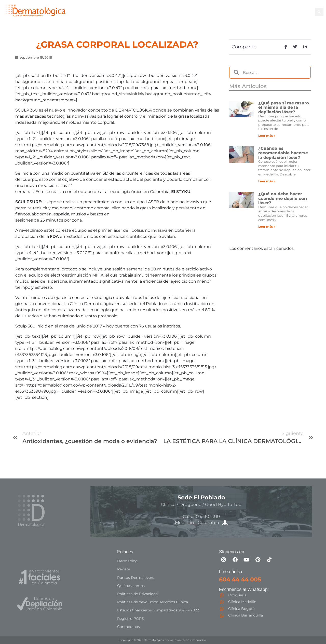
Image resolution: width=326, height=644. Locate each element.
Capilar (293, 9)
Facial (235, 9)
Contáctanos (128, 626)
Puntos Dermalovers (136, 577)
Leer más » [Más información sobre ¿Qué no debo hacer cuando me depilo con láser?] (267, 227)
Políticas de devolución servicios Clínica (153, 602)
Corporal (216, 9)
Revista (124, 569)
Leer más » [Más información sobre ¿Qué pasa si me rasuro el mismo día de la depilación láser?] (267, 136)
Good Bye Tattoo (264, 9)
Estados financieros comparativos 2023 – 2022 (158, 610)
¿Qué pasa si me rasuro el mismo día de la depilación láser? (284, 107)
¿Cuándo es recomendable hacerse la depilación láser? (283, 153)
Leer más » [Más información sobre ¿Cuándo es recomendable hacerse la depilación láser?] (267, 181)
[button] (319, 12)
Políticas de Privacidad (137, 594)
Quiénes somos (131, 585)
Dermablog (127, 561)
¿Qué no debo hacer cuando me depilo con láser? (283, 198)
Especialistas (193, 15)
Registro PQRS (131, 618)
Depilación (191, 9)
